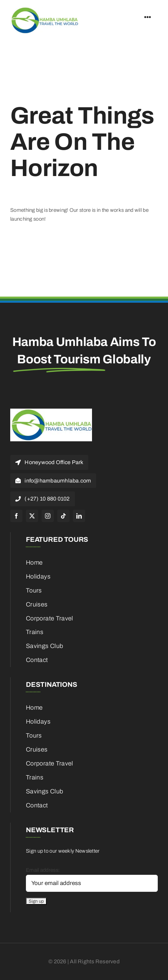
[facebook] (16, 516)
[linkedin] (79, 516)
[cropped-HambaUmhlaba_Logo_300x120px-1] (44, 9)
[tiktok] (63, 516)
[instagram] (48, 516)
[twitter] (32, 516)
